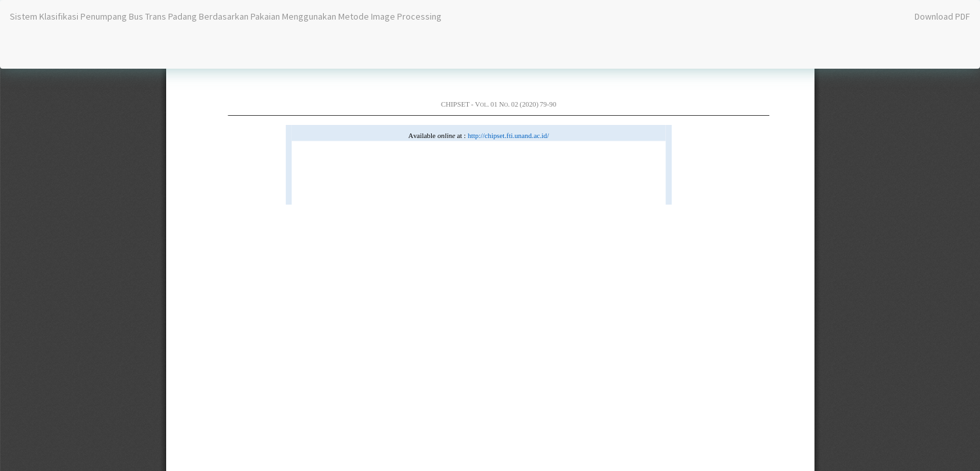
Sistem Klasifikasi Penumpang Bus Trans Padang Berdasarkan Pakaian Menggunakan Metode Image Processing (226, 16)
